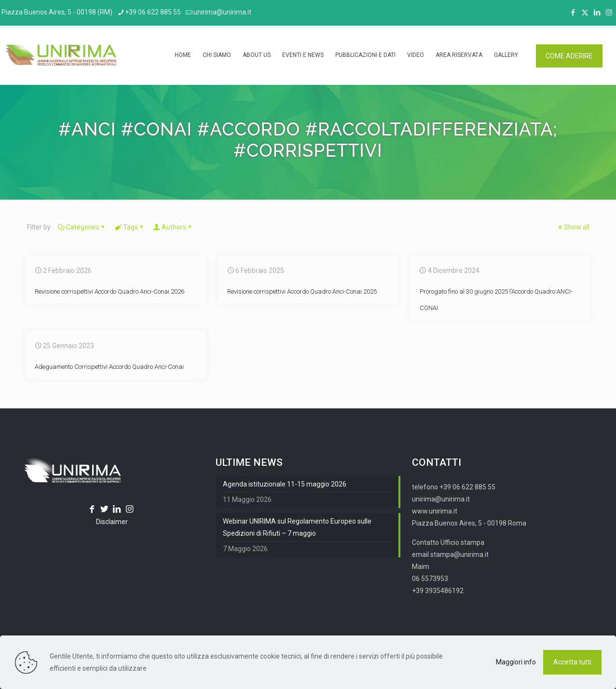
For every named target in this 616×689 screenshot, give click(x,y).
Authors (173, 227)
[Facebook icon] (573, 13)
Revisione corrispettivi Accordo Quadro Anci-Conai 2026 (110, 291)
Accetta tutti (572, 662)
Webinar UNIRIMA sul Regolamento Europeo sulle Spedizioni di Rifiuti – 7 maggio (297, 527)
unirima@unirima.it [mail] (222, 12)
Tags (130, 227)
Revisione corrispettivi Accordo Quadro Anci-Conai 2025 (302, 291)
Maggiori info (516, 662)
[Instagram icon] (609, 13)
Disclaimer (112, 522)
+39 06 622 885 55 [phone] (153, 12)
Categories (82, 227)
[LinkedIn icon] (597, 13)
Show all (573, 227)
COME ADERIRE (569, 56)
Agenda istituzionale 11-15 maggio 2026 (285, 484)
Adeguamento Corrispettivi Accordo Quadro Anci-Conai (109, 367)
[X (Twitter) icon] (585, 13)
